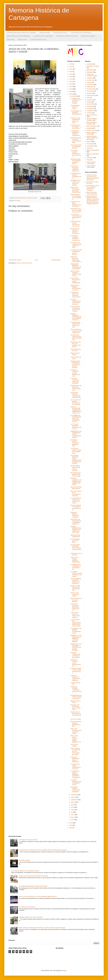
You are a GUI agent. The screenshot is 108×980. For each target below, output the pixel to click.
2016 (71, 84)
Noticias (89, 128)
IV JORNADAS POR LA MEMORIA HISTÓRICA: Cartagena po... (76, 774)
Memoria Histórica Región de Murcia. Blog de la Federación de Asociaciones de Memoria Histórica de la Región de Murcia (93, 200)
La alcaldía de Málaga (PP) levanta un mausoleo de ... (76, 133)
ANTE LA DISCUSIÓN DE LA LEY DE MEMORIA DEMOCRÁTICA (38, 897)
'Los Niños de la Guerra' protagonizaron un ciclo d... (76, 767)
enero (73, 820)
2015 (71, 87)
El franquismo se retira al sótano (28, 840)
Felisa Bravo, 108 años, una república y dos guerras (76, 344)
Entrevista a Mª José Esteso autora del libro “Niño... (76, 707)
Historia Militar (91, 104)
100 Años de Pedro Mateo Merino (76, 488)
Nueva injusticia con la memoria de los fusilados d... (76, 197)
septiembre (74, 800)
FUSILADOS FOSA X (60, 33)
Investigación (90, 111)
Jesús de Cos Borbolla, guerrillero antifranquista (75, 560)
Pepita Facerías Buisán (75, 354)
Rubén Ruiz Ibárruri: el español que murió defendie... (76, 259)
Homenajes (90, 108)
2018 (71, 79)
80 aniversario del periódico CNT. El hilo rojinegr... (76, 474)
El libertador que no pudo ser (76, 554)
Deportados (90, 87)
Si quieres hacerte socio (38, 40)
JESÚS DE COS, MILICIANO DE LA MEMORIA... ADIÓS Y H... (76, 522)
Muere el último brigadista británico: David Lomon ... (76, 273)
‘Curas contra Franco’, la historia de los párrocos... (75, 615)
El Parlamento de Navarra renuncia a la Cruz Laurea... (75, 224)
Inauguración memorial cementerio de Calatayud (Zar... (76, 395)
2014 (71, 89)
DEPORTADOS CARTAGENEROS (19, 36)
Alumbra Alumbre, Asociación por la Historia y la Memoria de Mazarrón (93, 177)
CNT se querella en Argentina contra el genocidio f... (76, 331)
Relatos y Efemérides (93, 154)
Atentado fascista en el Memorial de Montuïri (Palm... (76, 161)
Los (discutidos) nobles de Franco (75, 107)
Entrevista (90, 93)
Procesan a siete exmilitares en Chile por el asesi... (75, 120)
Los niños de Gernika (74, 745)
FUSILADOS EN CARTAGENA (81, 33)
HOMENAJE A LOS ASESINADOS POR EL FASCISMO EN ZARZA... (76, 434)
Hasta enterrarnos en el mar (76, 350)
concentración (91, 80)
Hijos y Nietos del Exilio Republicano (92, 193)
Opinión (89, 142)
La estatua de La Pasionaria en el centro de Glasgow (76, 101)
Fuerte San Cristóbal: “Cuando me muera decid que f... (76, 690)
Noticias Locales (91, 130)
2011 (71, 823)
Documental (90, 91)
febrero (73, 817)
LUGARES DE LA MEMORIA (43, 36)
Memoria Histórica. (92, 126)
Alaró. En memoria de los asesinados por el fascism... (76, 493)
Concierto (89, 82)
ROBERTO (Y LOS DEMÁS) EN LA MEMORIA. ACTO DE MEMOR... (76, 639)
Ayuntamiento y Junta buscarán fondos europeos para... (76, 337)
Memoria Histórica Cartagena (92, 119)
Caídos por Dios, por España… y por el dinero (76, 127)
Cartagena (90, 78)
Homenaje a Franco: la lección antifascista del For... (76, 663)
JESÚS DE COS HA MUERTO (75, 536)
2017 (71, 82)
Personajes (90, 144)
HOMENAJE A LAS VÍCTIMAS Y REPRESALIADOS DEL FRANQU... (76, 647)
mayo (73, 810)
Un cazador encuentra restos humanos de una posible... (76, 574)
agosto (73, 802)
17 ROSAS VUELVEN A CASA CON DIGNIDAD (75, 381)
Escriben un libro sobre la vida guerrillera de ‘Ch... (75, 588)
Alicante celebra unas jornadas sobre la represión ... (75, 468)
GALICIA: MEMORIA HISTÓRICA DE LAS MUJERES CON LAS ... (76, 317)
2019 (71, 77)
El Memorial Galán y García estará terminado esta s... (76, 671)
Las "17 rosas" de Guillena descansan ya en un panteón (76, 402)
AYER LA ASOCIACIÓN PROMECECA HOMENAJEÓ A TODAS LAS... (76, 410)
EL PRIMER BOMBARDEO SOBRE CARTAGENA (33, 886)
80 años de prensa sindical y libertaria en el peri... (76, 724)
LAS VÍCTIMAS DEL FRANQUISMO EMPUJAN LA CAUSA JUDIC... (76, 623)
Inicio (36, 260)
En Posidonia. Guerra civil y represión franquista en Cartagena (93, 188)
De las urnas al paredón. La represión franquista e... (75, 231)
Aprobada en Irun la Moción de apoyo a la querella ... (76, 183)
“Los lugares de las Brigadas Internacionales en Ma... (76, 631)
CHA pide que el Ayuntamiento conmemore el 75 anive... (75, 309)
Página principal (45, 33)
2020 (71, 74)
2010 (71, 825)
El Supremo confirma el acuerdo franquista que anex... (75, 373)
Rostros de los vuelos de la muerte (75, 594)
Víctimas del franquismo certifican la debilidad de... (75, 168)
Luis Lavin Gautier (76, 719)
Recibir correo (22, 40)
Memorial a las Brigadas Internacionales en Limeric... (76, 288)
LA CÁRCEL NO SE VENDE (27, 907)
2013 (71, 91)
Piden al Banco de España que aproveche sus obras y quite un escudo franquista (42, 928)
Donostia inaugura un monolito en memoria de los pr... (76, 508)
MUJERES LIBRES (24, 860)
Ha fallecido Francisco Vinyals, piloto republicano (75, 789)
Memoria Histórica (92, 115)
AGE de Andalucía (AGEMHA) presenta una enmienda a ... (76, 581)
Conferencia (90, 85)
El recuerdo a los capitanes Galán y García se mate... (76, 245)
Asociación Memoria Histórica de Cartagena (21, 33)
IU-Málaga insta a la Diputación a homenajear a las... (76, 567)
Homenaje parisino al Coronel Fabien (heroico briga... (76, 140)
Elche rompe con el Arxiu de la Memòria (76, 600)
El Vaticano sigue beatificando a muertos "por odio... (75, 325)
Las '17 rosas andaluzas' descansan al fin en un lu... (76, 426)
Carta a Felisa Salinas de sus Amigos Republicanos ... (76, 281)
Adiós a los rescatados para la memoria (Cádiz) (76, 731)
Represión (90, 158)
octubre (73, 797)
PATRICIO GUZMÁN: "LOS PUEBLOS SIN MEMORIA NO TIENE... (76, 482)
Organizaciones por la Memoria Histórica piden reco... (76, 388)
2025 (71, 64)
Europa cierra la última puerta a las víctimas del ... (76, 714)
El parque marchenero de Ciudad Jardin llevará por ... (76, 302)
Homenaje (17, 201)
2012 (71, 94)
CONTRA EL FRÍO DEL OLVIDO (67, 36)
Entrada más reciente (15, 260)
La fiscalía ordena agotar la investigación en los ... (76, 176)
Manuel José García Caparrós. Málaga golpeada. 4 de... (76, 739)
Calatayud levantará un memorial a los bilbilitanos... (76, 678)
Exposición (90, 100)
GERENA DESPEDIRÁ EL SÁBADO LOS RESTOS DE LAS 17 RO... (76, 530)
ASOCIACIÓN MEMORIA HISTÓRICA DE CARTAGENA (76, 266)
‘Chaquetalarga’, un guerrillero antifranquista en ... (76, 113)
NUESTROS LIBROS (88, 36)
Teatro (88, 160)
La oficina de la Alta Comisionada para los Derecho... (76, 252)
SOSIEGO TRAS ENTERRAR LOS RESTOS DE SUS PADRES (75, 364)
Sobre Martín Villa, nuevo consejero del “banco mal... (76, 210)
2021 (71, 72)
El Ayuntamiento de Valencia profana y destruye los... (76, 697)
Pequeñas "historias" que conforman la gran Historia (75, 655)
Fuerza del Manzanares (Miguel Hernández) (75, 759)
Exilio (88, 98)
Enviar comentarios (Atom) (24, 263)
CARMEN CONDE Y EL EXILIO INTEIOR (31, 917)
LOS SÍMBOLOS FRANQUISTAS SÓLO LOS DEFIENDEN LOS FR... (76, 419)
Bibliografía (90, 72)
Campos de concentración (91, 75)
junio (72, 807)
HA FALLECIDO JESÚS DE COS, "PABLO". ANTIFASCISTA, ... (76, 548)
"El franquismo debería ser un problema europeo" (25, 871)
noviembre (74, 795)
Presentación (90, 146)
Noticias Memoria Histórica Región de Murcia (92, 138)
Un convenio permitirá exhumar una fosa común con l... (76, 154)
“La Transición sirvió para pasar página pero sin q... (76, 217)
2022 (71, 69)
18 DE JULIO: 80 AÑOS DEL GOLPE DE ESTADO (33, 876)
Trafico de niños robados (91, 163)
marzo (73, 815)
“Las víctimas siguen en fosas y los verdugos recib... (76, 451)
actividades (90, 64)
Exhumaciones (91, 95)
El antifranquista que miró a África (75, 541)
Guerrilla (89, 102)
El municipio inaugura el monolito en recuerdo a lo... (76, 238)
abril (72, 812)
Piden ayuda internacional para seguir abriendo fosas (76, 190)
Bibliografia (90, 70)
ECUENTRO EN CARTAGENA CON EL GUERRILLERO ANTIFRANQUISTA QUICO (43, 850)
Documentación (91, 89)
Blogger (64, 971)
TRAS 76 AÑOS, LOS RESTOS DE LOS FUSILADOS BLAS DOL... (75, 752)
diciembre (74, 96)
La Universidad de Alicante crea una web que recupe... (76, 500)
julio (72, 805)
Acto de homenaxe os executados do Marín (76, 147)
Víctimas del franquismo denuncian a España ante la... (75, 607)
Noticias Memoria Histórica (92, 133)
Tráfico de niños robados (91, 167)
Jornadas (89, 113)
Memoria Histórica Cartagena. (92, 123)
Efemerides (11, 40)
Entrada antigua (56, 260)
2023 (71, 67)
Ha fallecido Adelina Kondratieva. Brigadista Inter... (75, 443)
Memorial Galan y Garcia (76, 702)
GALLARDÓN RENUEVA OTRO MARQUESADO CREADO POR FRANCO (76, 459)
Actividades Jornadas (93, 66)
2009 (71, 828)
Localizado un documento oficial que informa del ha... (76, 295)
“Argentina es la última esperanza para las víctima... (76, 204)
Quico (88, 148)
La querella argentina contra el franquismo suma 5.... (76, 782)
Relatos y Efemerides (93, 150)
